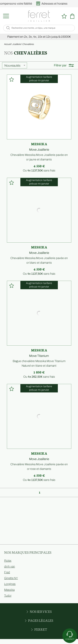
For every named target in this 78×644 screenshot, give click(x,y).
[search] (8, 28)
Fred (7, 572)
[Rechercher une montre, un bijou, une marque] (41, 28)
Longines (10, 584)
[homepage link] (39, 16)
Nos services (39, 611)
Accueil (8, 44)
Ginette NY (11, 578)
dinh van (10, 566)
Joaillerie (17, 44)
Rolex (8, 561)
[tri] (15, 65)
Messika (9, 590)
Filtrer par (64, 65)
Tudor (8, 596)
